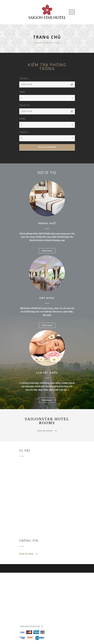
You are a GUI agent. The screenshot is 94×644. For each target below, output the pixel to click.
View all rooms (47, 431)
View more (47, 251)
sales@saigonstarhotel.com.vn (63, 612)
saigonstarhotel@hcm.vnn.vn (62, 604)
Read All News (28, 554)
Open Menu (72, 12)
